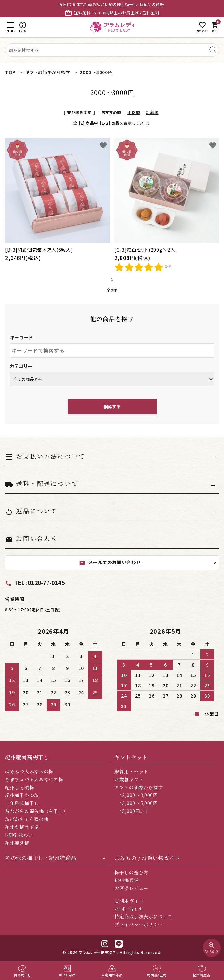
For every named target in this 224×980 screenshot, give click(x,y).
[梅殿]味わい (19, 835)
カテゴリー (21, 366)
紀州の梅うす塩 (22, 827)
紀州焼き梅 (17, 843)
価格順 (134, 112)
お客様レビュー (131, 888)
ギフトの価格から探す (139, 787)
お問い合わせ (129, 908)
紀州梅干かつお (22, 795)
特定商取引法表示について (144, 916)
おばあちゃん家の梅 (27, 819)
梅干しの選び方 (131, 872)
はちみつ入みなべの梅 (29, 771)
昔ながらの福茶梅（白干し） (36, 811)
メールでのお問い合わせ (110, 562)
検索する (112, 406)
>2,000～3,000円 (136, 795)
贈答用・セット (131, 771)
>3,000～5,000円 (136, 803)
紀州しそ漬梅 (19, 787)
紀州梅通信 (127, 880)
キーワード (21, 337)
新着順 (152, 112)
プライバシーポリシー (139, 924)
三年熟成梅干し (22, 803)
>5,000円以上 (132, 811)
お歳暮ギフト (129, 779)
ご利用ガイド (129, 901)
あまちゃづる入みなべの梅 (34, 779)
